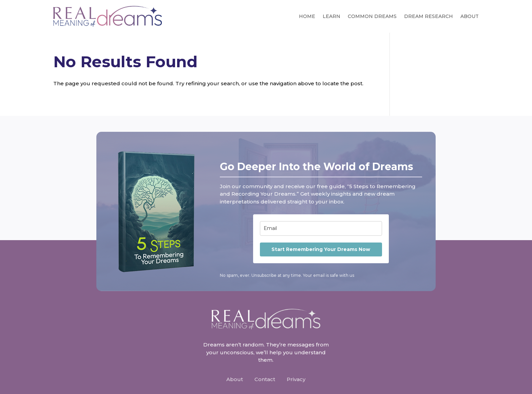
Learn (331, 16)
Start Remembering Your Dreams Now (321, 249)
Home (307, 16)
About (470, 16)
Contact (265, 379)
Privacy (296, 379)
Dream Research (429, 16)
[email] (321, 228)
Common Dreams (372, 16)
